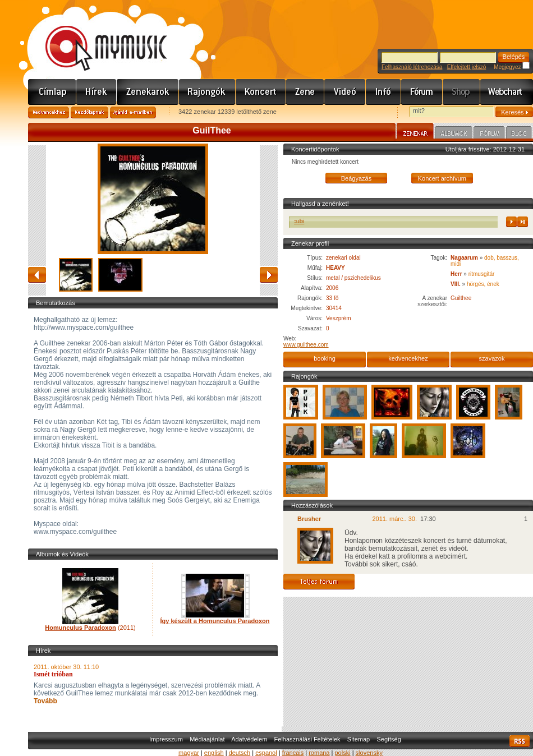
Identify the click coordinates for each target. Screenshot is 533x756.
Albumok (454, 134)
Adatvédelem (249, 739)
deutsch (240, 753)
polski (342, 753)
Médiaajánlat (207, 739)
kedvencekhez (408, 358)
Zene (305, 92)
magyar (189, 753)
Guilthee (461, 298)
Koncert (261, 92)
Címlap (52, 92)
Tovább (45, 701)
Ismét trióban (53, 674)
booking (325, 358)
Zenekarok (148, 92)
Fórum (422, 92)
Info (383, 92)
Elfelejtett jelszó (467, 67)
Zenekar (415, 132)
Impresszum (166, 739)
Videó (345, 92)
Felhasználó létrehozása (412, 67)
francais (293, 753)
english (214, 753)
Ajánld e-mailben (133, 112)
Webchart (507, 92)
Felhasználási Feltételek (307, 739)
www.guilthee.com (306, 345)
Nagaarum (464, 258)
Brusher (309, 519)
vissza (37, 275)
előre (269, 275)
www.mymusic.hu (97, 36)
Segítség (389, 739)
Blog (519, 134)
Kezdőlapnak (89, 112)
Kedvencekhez (49, 112)
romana (319, 753)
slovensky (369, 753)
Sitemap (359, 739)
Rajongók (207, 92)
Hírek (97, 92)
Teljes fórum (319, 582)
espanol (266, 753)
